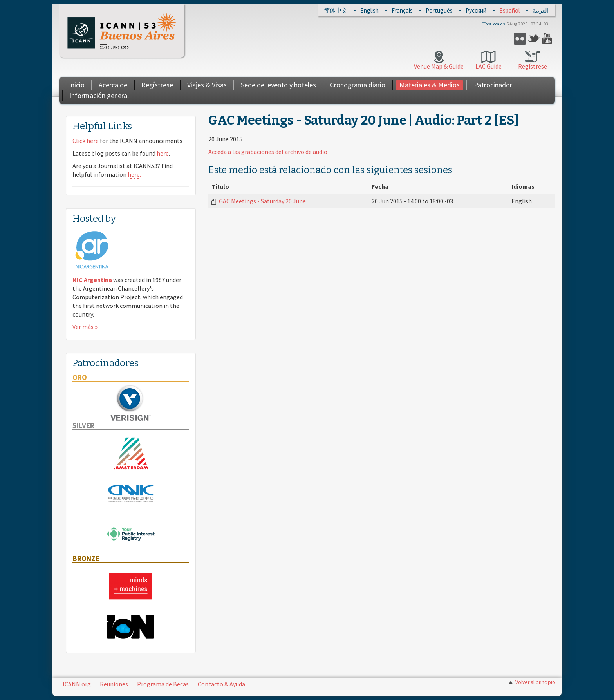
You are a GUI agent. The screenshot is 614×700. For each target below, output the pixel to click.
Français (402, 10)
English (369, 10)
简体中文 (336, 10)
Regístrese (533, 66)
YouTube (548, 39)
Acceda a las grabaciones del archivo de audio (268, 152)
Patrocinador (493, 85)
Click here (86, 141)
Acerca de (113, 85)
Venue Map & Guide (439, 66)
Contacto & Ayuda (221, 684)
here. (134, 174)
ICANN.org (77, 684)
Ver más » (85, 327)
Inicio (77, 85)
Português (439, 10)
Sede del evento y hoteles (278, 85)
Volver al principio (535, 682)
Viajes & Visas (207, 85)
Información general (99, 95)
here (163, 153)
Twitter (534, 39)
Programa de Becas (163, 684)
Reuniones (114, 684)
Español (509, 10)
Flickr (520, 39)
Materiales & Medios (430, 85)
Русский (476, 10)
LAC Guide (488, 66)
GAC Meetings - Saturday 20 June (262, 201)
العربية (541, 10)
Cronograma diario (358, 85)
